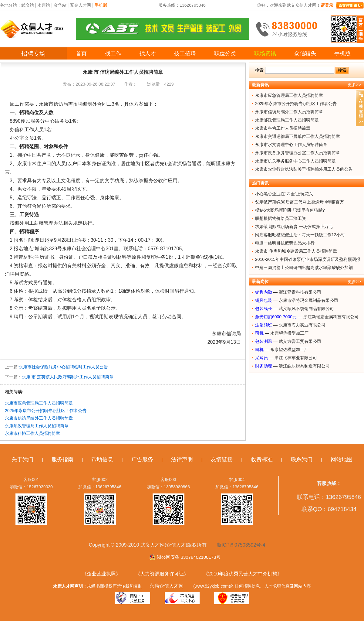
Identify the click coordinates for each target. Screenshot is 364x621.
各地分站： (11, 5)
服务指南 (62, 459)
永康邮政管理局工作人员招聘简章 (37, 426)
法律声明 (182, 459)
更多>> (354, 85)
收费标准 (262, 459)
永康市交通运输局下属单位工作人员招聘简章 (298, 136)
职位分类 (225, 53)
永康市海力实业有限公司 (302, 325)
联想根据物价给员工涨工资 (281, 218)
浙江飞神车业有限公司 (296, 358)
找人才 (148, 53)
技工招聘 (185, 53)
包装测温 (264, 341)
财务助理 (264, 366)
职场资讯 (265, 53)
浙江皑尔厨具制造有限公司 (304, 366)
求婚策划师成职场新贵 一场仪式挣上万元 (294, 227)
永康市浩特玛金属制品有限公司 (308, 300)
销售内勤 (264, 292)
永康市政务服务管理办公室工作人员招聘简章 (298, 153)
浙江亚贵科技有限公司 (300, 292)
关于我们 (22, 459)
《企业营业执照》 (101, 574)
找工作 (113, 53)
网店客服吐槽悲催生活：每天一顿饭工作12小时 (300, 235)
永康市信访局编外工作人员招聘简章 (39, 418)
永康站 (44, 5)
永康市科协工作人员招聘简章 (32, 433)
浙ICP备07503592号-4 (241, 545)
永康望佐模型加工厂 (289, 333)
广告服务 (142, 459)
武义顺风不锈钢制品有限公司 (306, 309)
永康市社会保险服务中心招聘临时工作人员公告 (63, 367)
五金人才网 (80, 5)
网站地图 (342, 459)
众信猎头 (305, 53)
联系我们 (302, 459)
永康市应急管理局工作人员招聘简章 (39, 403)
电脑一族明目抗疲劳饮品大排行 (285, 243)
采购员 (261, 358)
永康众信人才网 (167, 586)
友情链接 (222, 459)
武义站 (28, 5)
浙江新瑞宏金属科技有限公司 (331, 317)
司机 (259, 333)
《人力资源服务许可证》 (162, 574)
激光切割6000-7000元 (276, 317)
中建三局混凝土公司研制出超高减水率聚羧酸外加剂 (304, 268)
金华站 (60, 5)
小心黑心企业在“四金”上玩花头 (284, 194)
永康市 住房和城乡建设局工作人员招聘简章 (296, 251)
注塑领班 (264, 325)
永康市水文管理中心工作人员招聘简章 (291, 145)
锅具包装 (264, 300)
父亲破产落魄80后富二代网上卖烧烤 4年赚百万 (300, 202)
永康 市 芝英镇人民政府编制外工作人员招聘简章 (68, 377)
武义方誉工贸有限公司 (300, 341)
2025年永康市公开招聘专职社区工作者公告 (46, 411)
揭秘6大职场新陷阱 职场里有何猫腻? (290, 210)
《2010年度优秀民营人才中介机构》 (243, 574)
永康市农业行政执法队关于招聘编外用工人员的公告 (304, 169)
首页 (81, 53)
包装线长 (264, 309)
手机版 (342, 53)
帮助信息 (102, 459)
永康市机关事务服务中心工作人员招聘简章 (295, 161)
